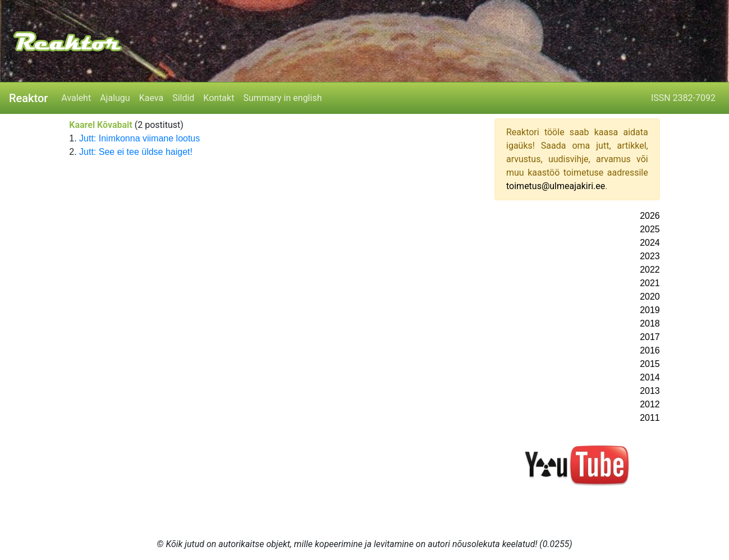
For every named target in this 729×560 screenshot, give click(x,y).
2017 (650, 337)
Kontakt (219, 98)
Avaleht (76, 98)
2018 (650, 323)
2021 (650, 283)
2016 (650, 350)
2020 (650, 297)
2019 (650, 310)
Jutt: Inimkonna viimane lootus (139, 138)
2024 (650, 243)
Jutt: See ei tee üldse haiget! (136, 152)
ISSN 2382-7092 (683, 98)
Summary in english (282, 98)
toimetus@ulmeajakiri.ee (556, 186)
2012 (650, 404)
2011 (650, 418)
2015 (650, 364)
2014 (650, 377)
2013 (650, 391)
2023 (650, 256)
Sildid (183, 98)
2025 (650, 229)
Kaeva (151, 98)
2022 (650, 270)
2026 (650, 216)
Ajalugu (115, 98)
